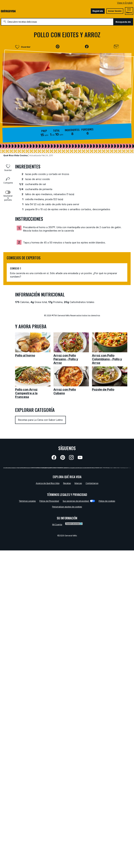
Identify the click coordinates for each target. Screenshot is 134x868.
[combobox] (57, 22)
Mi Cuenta (57, 524)
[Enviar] (116, 47)
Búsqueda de (123, 22)
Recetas (67, 483)
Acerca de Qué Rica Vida (48, 483)
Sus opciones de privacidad (79, 501)
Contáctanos (92, 483)
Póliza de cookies (107, 501)
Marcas (78, 483)
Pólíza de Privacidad (49, 501)
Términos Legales (27, 501)
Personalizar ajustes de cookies (67, 507)
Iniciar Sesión (115, 11)
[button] (58, 47)
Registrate (98, 11)
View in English (125, 3)
